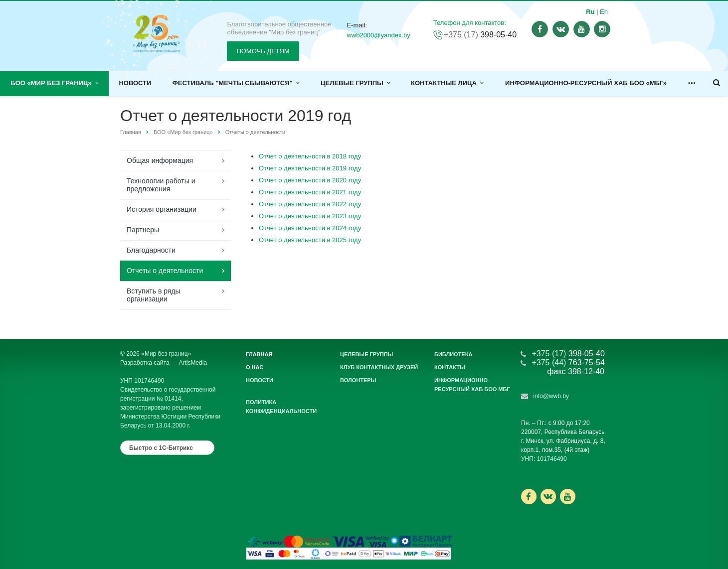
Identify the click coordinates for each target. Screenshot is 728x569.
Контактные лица (447, 83)
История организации (162, 209)
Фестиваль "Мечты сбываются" (236, 83)
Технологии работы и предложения (161, 185)
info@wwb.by (551, 396)
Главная (131, 132)
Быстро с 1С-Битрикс (161, 448)
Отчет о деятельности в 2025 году (310, 240)
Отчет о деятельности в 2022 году (310, 204)
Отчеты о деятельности (255, 132)
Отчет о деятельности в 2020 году (310, 180)
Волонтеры (358, 380)
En (604, 12)
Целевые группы (355, 83)
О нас (255, 367)
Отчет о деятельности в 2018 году (310, 156)
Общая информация (160, 160)
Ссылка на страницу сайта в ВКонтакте (548, 496)
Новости (135, 83)
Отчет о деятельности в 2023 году (310, 216)
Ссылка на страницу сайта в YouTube (568, 497)
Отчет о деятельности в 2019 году (310, 168)
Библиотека (453, 354)
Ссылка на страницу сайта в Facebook (529, 497)
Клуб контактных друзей (379, 367)
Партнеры (143, 230)
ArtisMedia (193, 363)
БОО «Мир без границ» (54, 83)
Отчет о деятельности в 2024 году (310, 228)
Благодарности (151, 250)
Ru (590, 12)
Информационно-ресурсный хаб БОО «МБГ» (586, 83)
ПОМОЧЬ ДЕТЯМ (263, 51)
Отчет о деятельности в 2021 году (310, 192)
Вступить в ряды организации (154, 295)
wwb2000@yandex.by (378, 35)
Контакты (450, 367)
